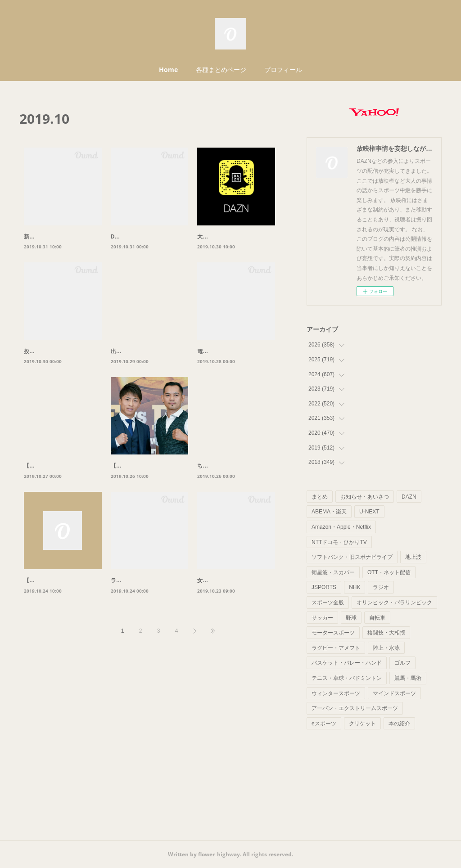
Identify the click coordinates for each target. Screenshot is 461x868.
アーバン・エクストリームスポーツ (355, 708)
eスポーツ (324, 724)
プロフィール (283, 70)
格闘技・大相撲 (386, 633)
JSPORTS (324, 587)
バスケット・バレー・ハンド (347, 663)
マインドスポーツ (394, 693)
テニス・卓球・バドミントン (347, 678)
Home (168, 70)
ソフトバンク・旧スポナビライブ (352, 557)
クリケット (362, 724)
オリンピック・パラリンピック (394, 603)
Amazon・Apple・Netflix (341, 527)
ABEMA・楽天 (329, 512)
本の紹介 (399, 724)
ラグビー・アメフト (336, 648)
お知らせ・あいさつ (365, 497)
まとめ (320, 497)
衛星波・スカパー (333, 572)
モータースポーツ (333, 633)
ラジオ (381, 587)
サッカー (322, 618)
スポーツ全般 (328, 603)
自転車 (377, 618)
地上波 (413, 557)
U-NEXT (369, 512)
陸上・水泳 (386, 648)
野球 (351, 618)
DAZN (409, 497)
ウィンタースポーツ (336, 693)
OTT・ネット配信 (389, 572)
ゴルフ (402, 663)
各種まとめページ (221, 70)
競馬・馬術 (408, 678)
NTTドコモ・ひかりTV (339, 542)
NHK (355, 587)
